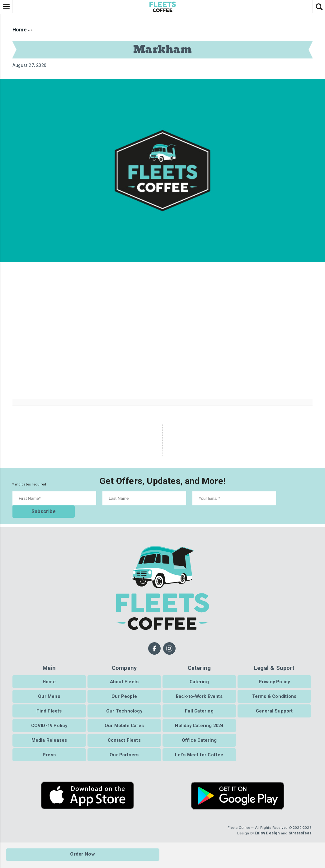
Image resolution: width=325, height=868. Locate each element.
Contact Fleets (124, 734)
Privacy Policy (274, 676)
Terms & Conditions (274, 690)
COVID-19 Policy (49, 720)
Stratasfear (300, 828)
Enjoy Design (267, 828)
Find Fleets (49, 705)
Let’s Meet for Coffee (199, 749)
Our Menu (49, 690)
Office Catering (199, 734)
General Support (274, 705)
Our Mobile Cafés (124, 720)
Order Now (83, 855)
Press (49, 749)
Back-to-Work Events (199, 690)
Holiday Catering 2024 (199, 720)
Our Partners (124, 749)
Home (19, 30)
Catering (199, 676)
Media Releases (49, 734)
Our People (124, 690)
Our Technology (124, 705)
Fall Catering (199, 705)
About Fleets (124, 676)
